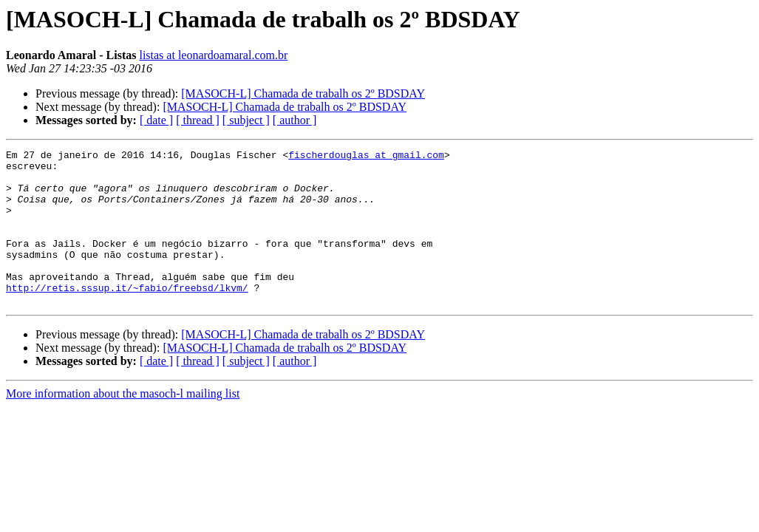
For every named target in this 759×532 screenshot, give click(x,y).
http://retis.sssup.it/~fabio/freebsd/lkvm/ (127, 316)
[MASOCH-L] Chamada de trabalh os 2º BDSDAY (303, 93)
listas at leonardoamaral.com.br (213, 55)
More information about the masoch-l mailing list (123, 424)
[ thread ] (198, 120)
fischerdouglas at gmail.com (366, 157)
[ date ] (156, 120)
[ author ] (295, 120)
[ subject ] (246, 120)
